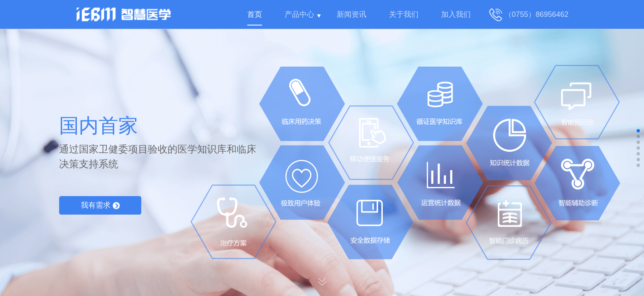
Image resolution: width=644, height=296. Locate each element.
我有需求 (100, 205)
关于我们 (404, 14)
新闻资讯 (352, 14)
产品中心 (299, 14)
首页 (255, 14)
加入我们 (456, 14)
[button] (638, 131)
